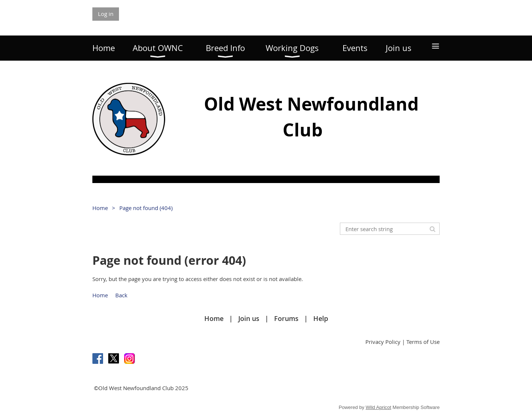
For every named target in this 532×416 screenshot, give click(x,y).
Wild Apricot (378, 407)
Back (121, 295)
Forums (286, 318)
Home (100, 208)
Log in (106, 14)
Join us (249, 318)
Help (321, 318)
